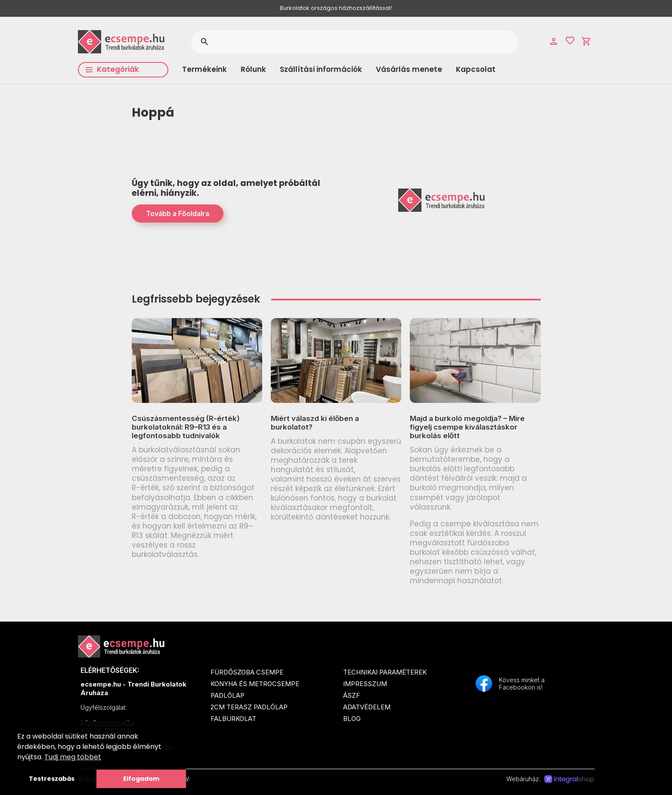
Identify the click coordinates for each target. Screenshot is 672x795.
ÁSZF (351, 695)
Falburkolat (233, 719)
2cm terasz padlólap (249, 707)
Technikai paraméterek (385, 672)
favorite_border (570, 40)
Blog (352, 719)
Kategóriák (112, 69)
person (554, 41)
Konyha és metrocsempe (255, 684)
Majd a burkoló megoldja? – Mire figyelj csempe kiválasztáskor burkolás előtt (467, 427)
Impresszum (365, 684)
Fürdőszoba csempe (247, 672)
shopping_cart (586, 41)
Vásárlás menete (409, 69)
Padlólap (228, 695)
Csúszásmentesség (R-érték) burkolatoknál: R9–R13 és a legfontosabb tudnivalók (186, 427)
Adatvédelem (367, 707)
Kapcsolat (476, 69)
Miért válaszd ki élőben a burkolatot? (315, 423)
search (204, 42)
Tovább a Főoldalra (178, 213)
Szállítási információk (321, 69)
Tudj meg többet (73, 757)
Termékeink (204, 69)
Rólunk (253, 69)
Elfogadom (141, 779)
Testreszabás (52, 779)
